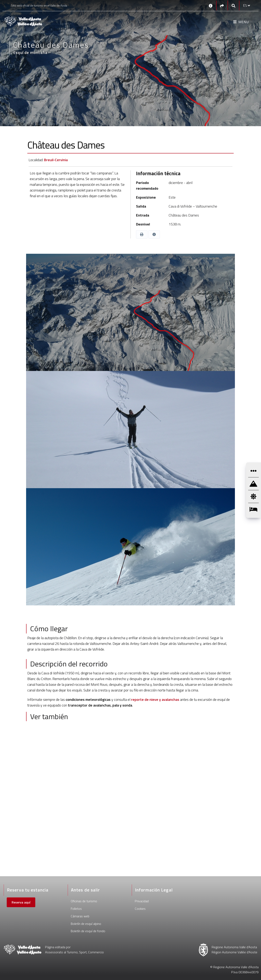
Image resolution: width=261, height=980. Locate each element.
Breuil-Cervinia (56, 160)
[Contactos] (211, 5)
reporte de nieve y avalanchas (155, 699)
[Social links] (222, 6)
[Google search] (233, 6)
